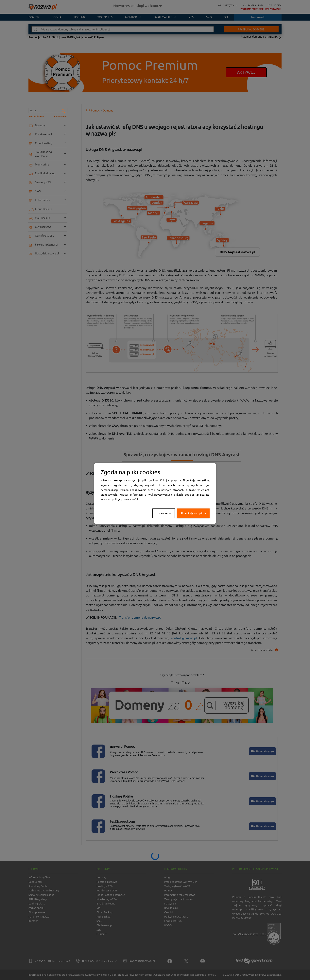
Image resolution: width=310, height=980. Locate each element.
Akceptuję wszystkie (193, 513)
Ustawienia (164, 513)
